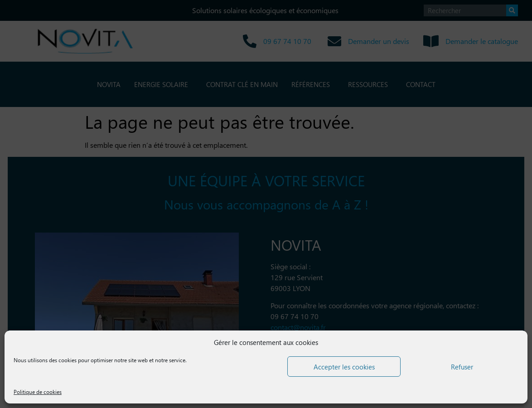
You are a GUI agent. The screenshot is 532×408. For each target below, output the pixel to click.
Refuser (462, 367)
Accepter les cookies (344, 367)
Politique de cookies (38, 392)
